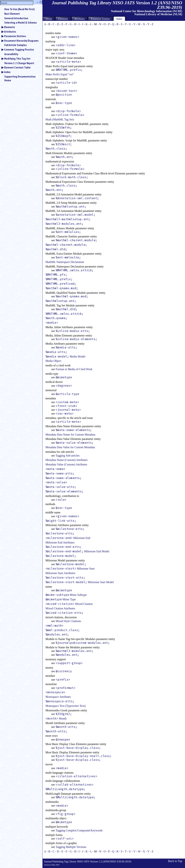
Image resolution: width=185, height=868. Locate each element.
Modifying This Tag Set (17, 58)
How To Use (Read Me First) (20, 9)
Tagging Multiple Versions (71, 847)
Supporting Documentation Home (20, 78)
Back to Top (175, 861)
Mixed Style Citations (68, 621)
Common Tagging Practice (19, 49)
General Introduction (16, 18)
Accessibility (11, 54)
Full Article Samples (15, 45)
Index (7, 72)
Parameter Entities (15, 36)
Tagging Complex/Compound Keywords (79, 830)
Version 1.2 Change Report (19, 63)
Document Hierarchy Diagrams (21, 41)
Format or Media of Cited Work (74, 369)
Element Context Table (17, 67)
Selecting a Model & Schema (21, 22)
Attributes (10, 32)
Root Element (12, 14)
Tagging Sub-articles (68, 456)
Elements (9, 27)
